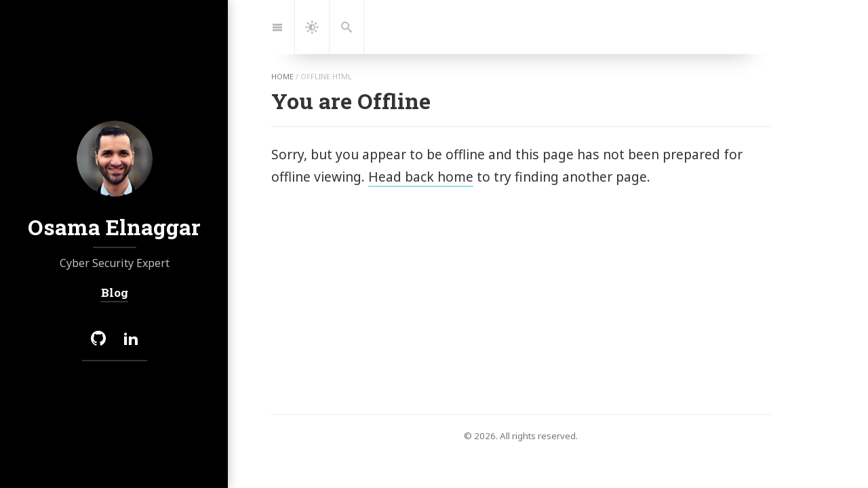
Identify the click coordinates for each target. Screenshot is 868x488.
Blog (114, 292)
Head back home (421, 177)
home (282, 77)
